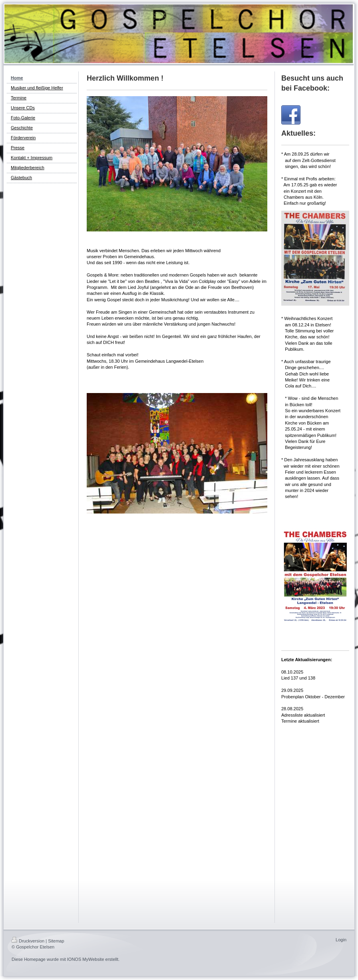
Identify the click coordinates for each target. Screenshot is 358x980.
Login (341, 940)
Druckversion (28, 941)
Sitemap (56, 941)
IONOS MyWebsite (86, 959)
